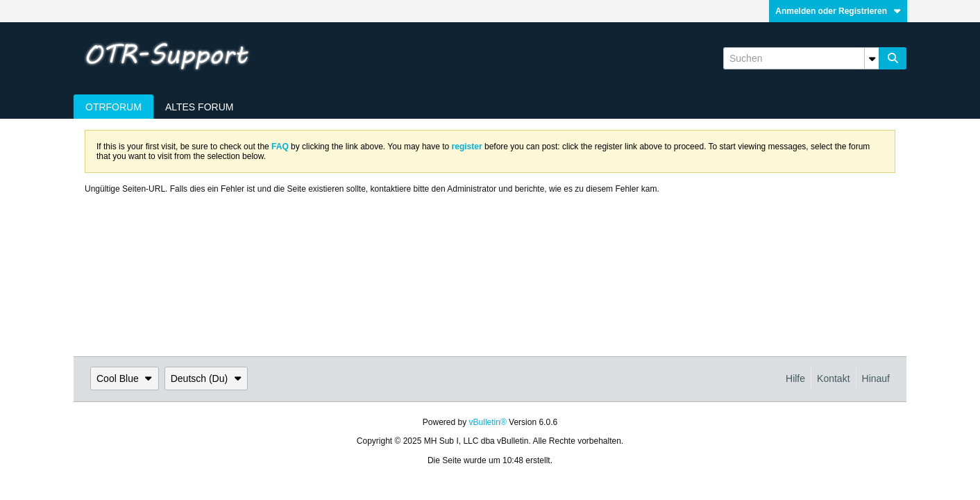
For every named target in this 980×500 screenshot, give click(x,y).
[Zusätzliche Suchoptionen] (872, 58)
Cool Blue (125, 378)
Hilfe (795, 378)
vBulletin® (488, 422)
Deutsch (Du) (206, 378)
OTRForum (113, 107)
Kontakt (833, 378)
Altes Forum (200, 107)
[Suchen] (801, 58)
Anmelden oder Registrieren (838, 11)
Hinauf (876, 378)
